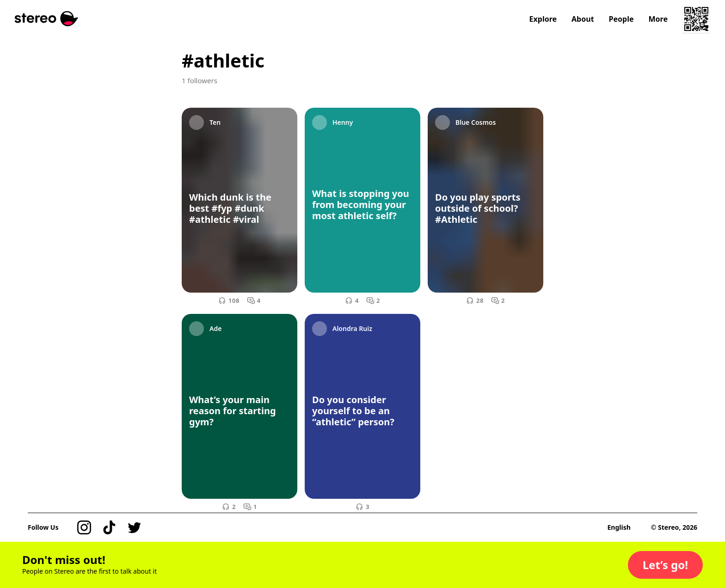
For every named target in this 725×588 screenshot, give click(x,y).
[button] (665, 565)
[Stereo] (46, 19)
